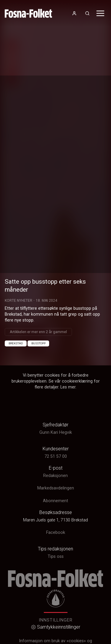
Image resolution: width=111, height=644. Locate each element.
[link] (28, 13)
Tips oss (56, 557)
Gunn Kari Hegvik (56, 432)
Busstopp (38, 343)
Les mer (68, 387)
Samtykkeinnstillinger (56, 627)
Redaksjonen (55, 476)
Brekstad (16, 343)
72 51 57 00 (56, 456)
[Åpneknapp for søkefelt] (87, 13)
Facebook (56, 533)
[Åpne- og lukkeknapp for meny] (100, 13)
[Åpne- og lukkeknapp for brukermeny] (74, 13)
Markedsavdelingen (56, 488)
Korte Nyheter (18, 301)
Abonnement (55, 501)
